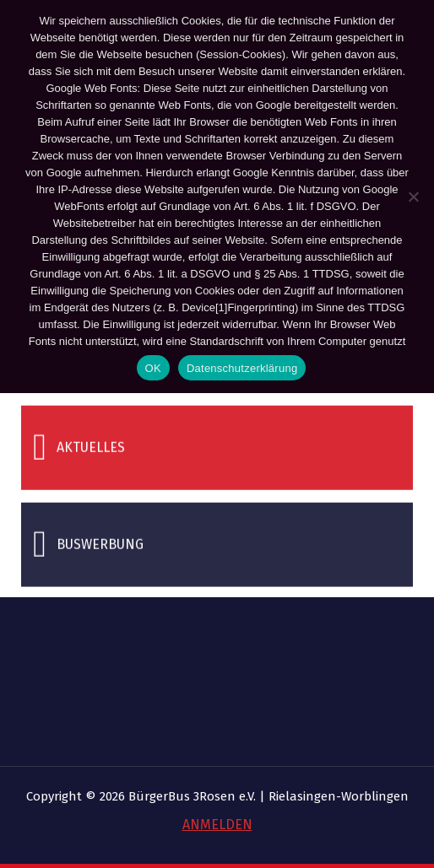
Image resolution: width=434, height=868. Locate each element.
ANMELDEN (217, 825)
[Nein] (413, 197)
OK (153, 368)
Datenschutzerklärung (242, 368)
